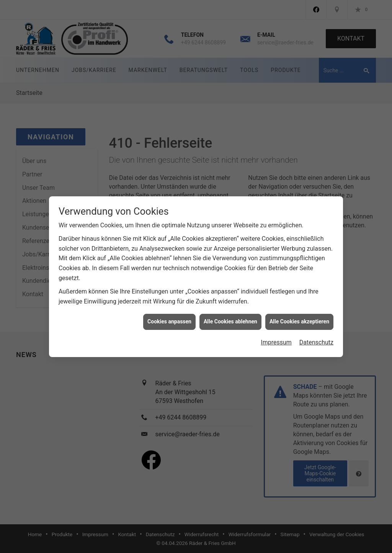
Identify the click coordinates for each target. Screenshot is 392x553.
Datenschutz (316, 331)
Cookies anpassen (169, 310)
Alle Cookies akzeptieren (299, 310)
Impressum (276, 331)
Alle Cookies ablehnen (230, 310)
